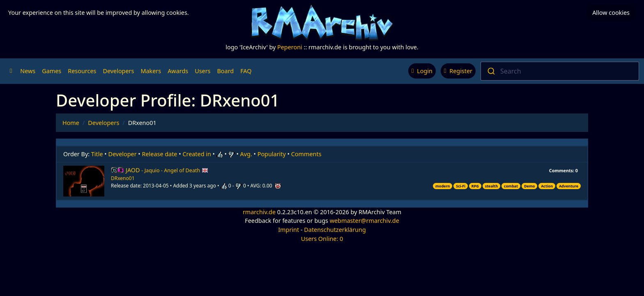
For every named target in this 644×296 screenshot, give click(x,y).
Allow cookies (611, 13)
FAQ (246, 71)
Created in (197, 154)
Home (71, 123)
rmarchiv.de (259, 212)
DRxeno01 (123, 178)
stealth (492, 186)
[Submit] (491, 71)
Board (226, 71)
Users (202, 71)
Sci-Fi (461, 186)
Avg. (246, 154)
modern (443, 186)
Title (97, 154)
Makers (151, 71)
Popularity (272, 154)
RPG (475, 186)
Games (52, 71)
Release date (160, 154)
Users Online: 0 (322, 239)
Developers (118, 71)
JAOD (167, 170)
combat (511, 186)
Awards (178, 71)
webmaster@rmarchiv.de (365, 221)
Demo (529, 186)
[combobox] (560, 71)
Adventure (569, 186)
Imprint (289, 230)
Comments (306, 154)
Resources (82, 71)
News (28, 71)
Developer (123, 154)
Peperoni (290, 47)
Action (547, 186)
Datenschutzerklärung (335, 230)
